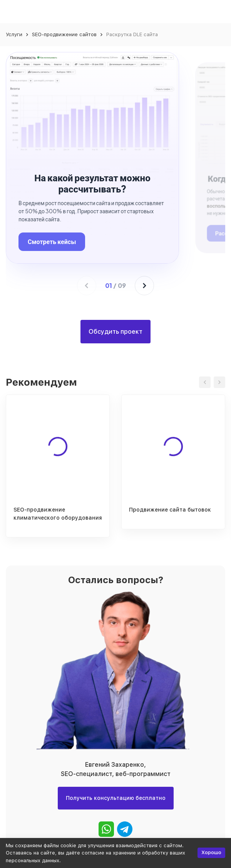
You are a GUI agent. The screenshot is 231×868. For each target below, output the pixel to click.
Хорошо (211, 852)
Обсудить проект (115, 332)
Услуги (14, 34)
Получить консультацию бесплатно (116, 798)
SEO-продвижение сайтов (64, 34)
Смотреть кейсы (52, 242)
